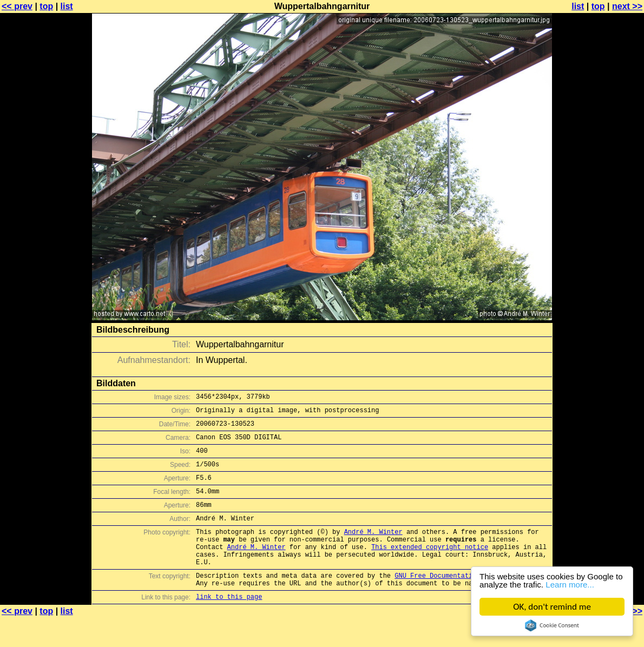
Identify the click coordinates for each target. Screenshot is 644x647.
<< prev (17, 6)
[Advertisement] (600, 268)
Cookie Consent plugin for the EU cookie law (552, 625)
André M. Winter (373, 549)
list (67, 6)
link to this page (229, 626)
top (46, 6)
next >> (627, 6)
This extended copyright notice (430, 568)
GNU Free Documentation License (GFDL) (466, 601)
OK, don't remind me (552, 607)
